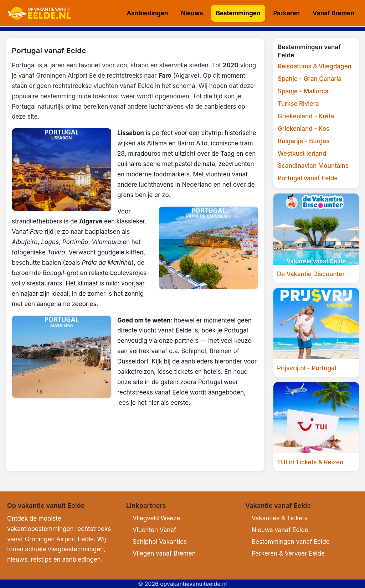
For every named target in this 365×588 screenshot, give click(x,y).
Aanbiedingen (147, 13)
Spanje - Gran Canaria (310, 79)
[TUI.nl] (316, 427)
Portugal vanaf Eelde (308, 178)
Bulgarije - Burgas (304, 141)
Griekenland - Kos (304, 129)
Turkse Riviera (298, 104)
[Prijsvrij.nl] (316, 332)
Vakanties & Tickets (279, 518)
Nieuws (192, 13)
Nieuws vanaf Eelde (280, 530)
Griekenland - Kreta (306, 116)
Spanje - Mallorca (303, 91)
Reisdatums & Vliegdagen (315, 66)
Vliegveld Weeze (156, 518)
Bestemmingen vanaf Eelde (291, 542)
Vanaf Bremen (333, 13)
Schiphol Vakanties (160, 542)
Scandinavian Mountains (313, 166)
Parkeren (286, 13)
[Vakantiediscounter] (316, 238)
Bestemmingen (238, 13)
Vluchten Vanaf (154, 530)
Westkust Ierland (302, 154)
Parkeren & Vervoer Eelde (288, 553)
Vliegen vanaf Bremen (164, 553)
